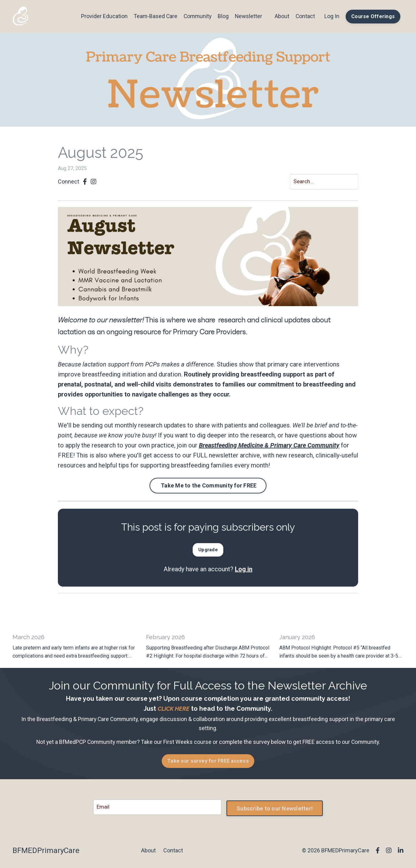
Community (196, 16)
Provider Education (101, 16)
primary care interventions (303, 365)
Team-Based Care (153, 16)
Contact (305, 16)
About (282, 16)
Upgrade (208, 550)
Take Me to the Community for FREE (208, 486)
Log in (244, 570)
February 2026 (167, 638)
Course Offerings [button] (373, 16)
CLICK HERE (174, 710)
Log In (332, 16)
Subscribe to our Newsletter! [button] (275, 809)
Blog (222, 16)
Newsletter (248, 16)
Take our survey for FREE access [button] (208, 762)
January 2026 (298, 638)
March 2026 (29, 638)
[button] (208, 550)
